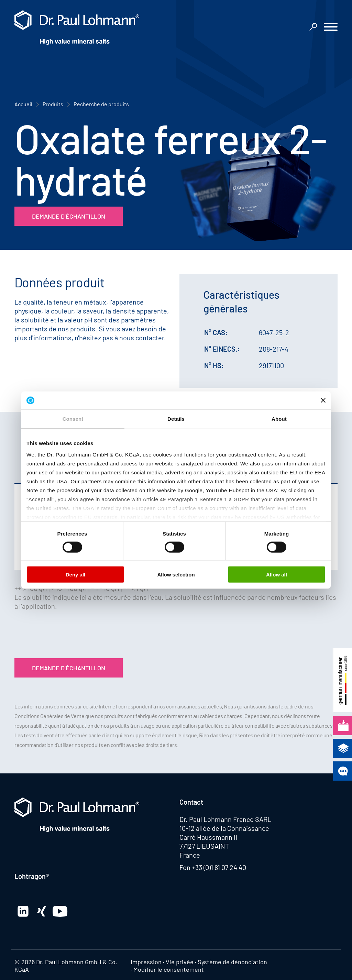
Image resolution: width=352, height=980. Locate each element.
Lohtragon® (32, 876)
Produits (53, 104)
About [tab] (279, 419)
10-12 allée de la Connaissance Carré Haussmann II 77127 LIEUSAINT (224, 837)
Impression (146, 962)
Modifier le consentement (169, 969)
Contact (191, 802)
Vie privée (180, 962)
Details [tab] (176, 419)
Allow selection (176, 575)
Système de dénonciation (232, 962)
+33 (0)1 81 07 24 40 (219, 867)
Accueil (23, 104)
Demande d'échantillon (69, 216)
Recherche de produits (101, 104)
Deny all (76, 575)
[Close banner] (323, 400)
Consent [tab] (73, 419)
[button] (331, 28)
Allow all (277, 575)
